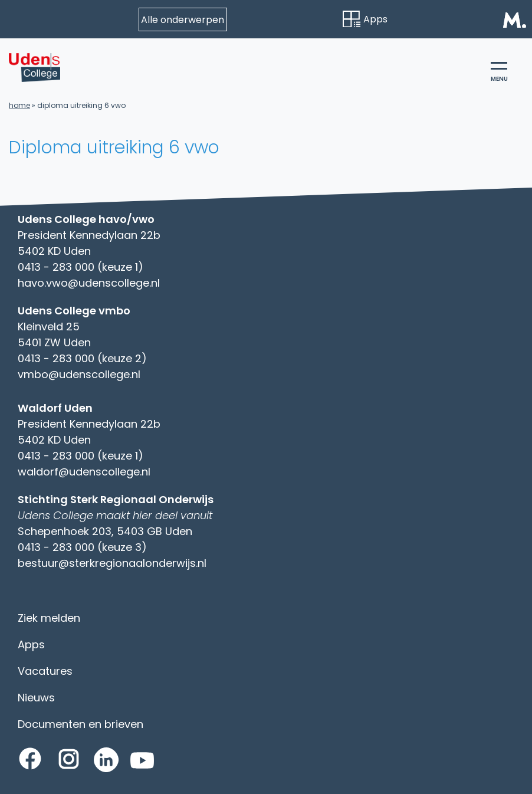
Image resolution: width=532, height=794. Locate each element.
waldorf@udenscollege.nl (84, 472)
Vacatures (45, 671)
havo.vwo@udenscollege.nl (89, 283)
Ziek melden (49, 618)
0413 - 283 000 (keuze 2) (82, 358)
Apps (365, 19)
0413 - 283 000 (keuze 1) (81, 267)
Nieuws (36, 698)
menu (499, 73)
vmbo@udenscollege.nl (79, 374)
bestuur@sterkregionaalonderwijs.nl (112, 563)
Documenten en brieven (81, 724)
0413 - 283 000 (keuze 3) (82, 547)
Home (19, 105)
